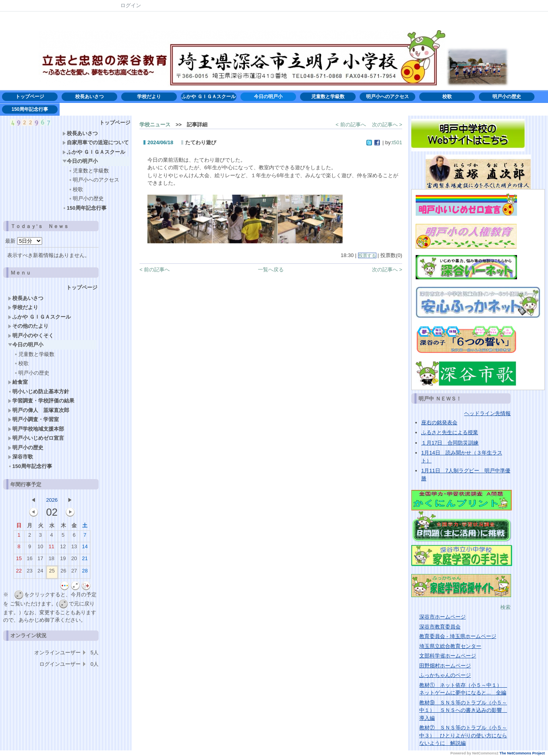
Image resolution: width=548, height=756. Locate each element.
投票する (367, 255)
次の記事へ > (387, 125)
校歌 (447, 97)
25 (52, 572)
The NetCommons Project (522, 753)
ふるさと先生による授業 (450, 432)
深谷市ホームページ (442, 617)
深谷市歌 (20, 457)
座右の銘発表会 (439, 422)
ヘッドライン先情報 (487, 413)
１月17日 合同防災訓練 (450, 443)
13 (74, 548)
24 (40, 572)
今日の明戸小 (268, 97)
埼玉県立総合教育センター (450, 646)
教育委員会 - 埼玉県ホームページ (458, 636)
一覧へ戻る (271, 270)
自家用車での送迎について (96, 142)
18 (51, 560)
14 (85, 548)
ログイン (131, 5)
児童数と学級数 (328, 97)
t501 (397, 142)
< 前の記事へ (351, 125)
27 (74, 572)
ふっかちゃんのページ (445, 675)
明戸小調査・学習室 (33, 419)
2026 (52, 500)
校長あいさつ (89, 97)
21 (85, 560)
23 (29, 572)
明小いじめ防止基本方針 (41, 392)
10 (40, 548)
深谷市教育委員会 (440, 627)
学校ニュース (155, 125)
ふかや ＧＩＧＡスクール (208, 97)
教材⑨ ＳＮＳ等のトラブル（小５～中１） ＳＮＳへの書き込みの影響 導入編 (463, 710)
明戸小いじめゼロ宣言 (36, 438)
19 (63, 560)
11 (51, 548)
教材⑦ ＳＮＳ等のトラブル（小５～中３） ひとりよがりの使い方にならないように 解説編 (463, 735)
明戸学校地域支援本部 (36, 429)
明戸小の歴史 (507, 97)
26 (63, 572)
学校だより (151, 97)
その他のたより (28, 326)
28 (85, 572)
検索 (505, 607)
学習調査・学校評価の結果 (41, 401)
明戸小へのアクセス (387, 97)
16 (29, 560)
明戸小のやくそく (31, 335)
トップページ (30, 97)
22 (19, 572)
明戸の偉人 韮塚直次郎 (39, 410)
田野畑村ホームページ (445, 666)
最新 (24, 241)
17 (40, 560)
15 (19, 560)
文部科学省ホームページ (448, 656)
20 (74, 560)
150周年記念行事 (30, 109)
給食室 (18, 382)
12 (63, 548)
